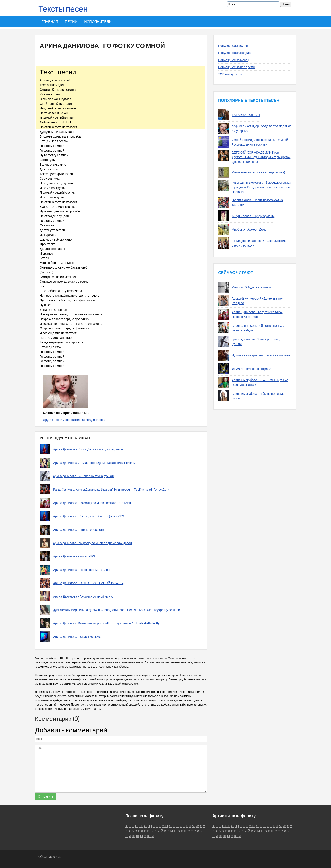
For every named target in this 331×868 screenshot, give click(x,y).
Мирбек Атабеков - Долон (250, 229)
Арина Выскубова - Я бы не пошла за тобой (258, 396)
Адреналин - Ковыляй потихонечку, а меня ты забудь (258, 328)
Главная (50, 22)
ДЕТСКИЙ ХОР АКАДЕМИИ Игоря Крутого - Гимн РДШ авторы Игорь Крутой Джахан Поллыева (261, 157)
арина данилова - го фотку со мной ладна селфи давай (92, 543)
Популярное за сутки (233, 46)
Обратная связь (50, 857)
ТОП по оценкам (230, 74)
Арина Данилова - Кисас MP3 (74, 556)
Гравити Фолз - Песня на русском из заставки (257, 202)
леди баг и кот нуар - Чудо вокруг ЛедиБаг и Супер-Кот (261, 128)
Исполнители (98, 22)
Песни (71, 22)
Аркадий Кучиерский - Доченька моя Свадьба (258, 301)
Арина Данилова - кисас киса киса (77, 637)
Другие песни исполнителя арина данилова (74, 420)
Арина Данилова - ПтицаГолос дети (79, 530)
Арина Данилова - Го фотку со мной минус (83, 596)
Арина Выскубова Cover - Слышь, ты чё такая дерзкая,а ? (260, 382)
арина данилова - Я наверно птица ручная (83, 476)
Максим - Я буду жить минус (252, 287)
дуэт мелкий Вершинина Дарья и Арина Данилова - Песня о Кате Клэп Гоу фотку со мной (117, 610)
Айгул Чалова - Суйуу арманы (253, 216)
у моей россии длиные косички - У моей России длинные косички (260, 142)
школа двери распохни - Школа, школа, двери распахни (259, 243)
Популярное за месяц (234, 60)
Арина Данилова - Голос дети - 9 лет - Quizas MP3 (89, 516)
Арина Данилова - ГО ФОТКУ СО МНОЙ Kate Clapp (90, 583)
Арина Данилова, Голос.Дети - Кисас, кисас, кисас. (89, 449)
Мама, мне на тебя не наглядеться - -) (258, 172)
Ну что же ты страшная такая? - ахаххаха (261, 355)
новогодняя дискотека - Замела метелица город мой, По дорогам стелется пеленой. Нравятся (261, 187)
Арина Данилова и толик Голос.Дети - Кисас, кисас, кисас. (94, 463)
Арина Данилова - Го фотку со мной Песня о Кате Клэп (92, 503)
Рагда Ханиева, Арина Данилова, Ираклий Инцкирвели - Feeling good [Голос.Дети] (112, 489)
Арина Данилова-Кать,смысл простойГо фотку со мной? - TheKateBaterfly (106, 623)
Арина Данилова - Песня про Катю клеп (81, 570)
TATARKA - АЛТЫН (246, 115)
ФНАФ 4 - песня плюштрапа (251, 369)
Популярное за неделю (235, 53)
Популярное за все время (236, 67)
